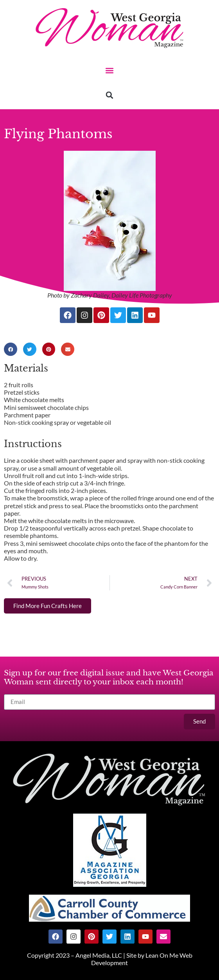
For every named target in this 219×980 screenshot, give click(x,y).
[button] (110, 70)
